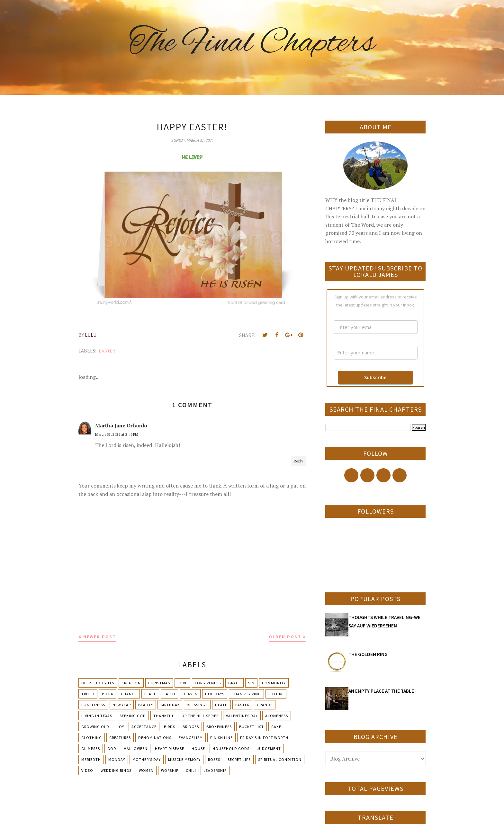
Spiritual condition (280, 759)
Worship (170, 770)
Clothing (92, 738)
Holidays (215, 694)
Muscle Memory (184, 759)
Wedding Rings (116, 770)
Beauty (146, 705)
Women (146, 770)
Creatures (120, 738)
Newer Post (100, 637)
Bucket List (252, 727)
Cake (276, 727)
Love (182, 683)
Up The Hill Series (200, 716)
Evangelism (191, 738)
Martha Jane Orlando (121, 425)
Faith (169, 694)
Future (276, 694)
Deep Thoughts (98, 683)
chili (191, 770)
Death (221, 705)
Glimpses (91, 749)
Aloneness (277, 716)
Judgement (269, 749)
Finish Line (221, 738)
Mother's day (147, 759)
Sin (251, 683)
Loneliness (93, 705)
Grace (234, 683)
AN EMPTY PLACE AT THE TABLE (381, 691)
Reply (298, 461)
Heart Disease (170, 749)
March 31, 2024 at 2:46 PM (117, 434)
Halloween (136, 749)
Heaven (190, 694)
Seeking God (133, 716)
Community (274, 683)
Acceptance (144, 727)
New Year (122, 705)
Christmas (159, 683)
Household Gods (231, 749)
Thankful (164, 716)
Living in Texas (97, 716)
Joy (120, 727)
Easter (107, 351)
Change (129, 694)
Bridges (191, 727)
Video (87, 770)
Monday (117, 759)
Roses (214, 759)
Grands (265, 705)
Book (108, 694)
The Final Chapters (252, 43)
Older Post (285, 637)
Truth (88, 694)
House (198, 749)
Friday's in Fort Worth (264, 738)
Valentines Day (242, 716)
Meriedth (91, 759)
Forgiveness (208, 683)
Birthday (170, 705)
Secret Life (239, 759)
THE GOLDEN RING (368, 654)
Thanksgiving (246, 694)
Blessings (197, 705)
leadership (215, 770)
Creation (131, 683)
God (112, 749)
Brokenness (219, 727)
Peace (150, 694)
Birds (170, 727)
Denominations (155, 738)
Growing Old (95, 727)
